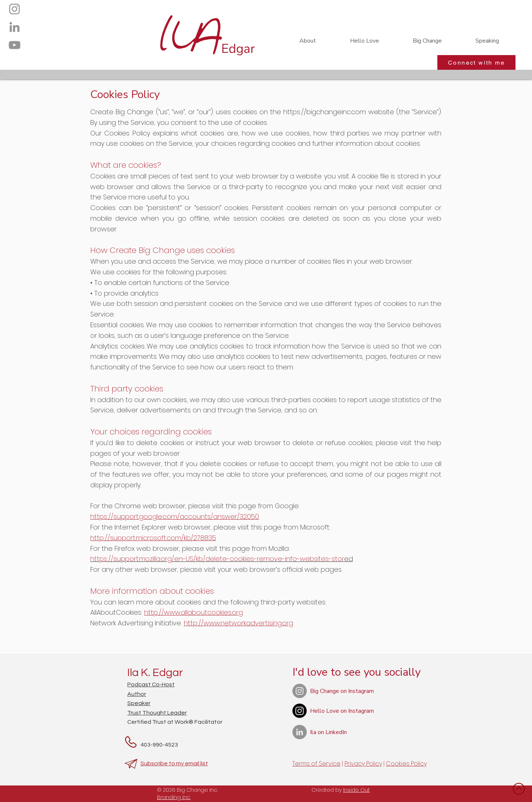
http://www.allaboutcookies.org (194, 612)
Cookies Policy (406, 764)
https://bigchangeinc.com (325, 112)
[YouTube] (14, 45)
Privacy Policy (363, 764)
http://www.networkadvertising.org (238, 623)
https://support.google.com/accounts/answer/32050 (175, 516)
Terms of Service (316, 764)
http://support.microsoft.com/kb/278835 (153, 538)
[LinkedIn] (14, 27)
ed (222, 559)
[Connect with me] (476, 62)
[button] (427, 41)
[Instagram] (14, 9)
